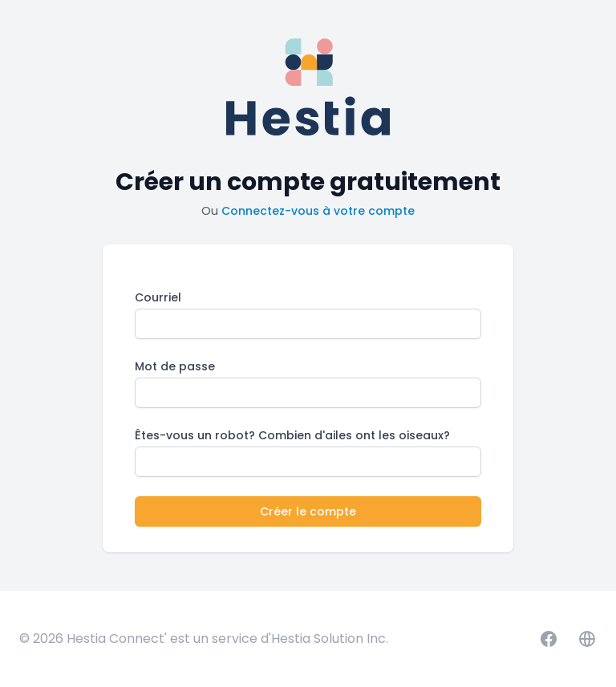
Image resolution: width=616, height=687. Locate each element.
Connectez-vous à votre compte (318, 211)
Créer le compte (308, 511)
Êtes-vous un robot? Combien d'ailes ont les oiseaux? (292, 435)
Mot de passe (175, 366)
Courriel (158, 297)
